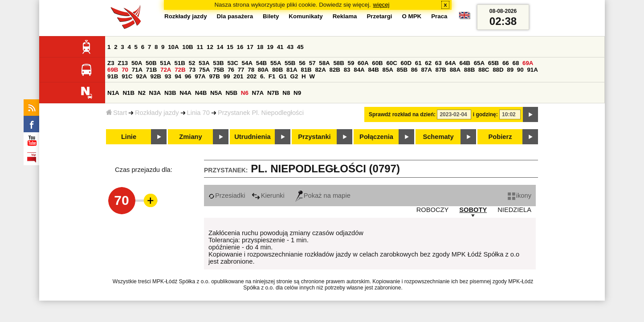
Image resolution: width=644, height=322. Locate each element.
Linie (129, 137)
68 (516, 63)
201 (238, 76)
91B (113, 76)
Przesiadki (227, 196)
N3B (170, 93)
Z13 (123, 63)
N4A (185, 93)
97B (214, 76)
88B (469, 70)
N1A (113, 93)
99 (227, 76)
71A (137, 70)
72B (180, 70)
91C (127, 76)
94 (178, 76)
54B (261, 63)
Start (116, 113)
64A (450, 63)
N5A (216, 93)
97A (200, 76)
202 (252, 76)
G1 (283, 76)
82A (320, 70)
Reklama (345, 16)
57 (312, 63)
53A (204, 63)
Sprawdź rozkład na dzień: (402, 114)
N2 (142, 93)
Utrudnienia (252, 137)
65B (493, 63)
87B (441, 70)
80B (277, 70)
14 (220, 47)
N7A (258, 93)
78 (251, 70)
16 (240, 47)
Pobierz (500, 137)
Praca (439, 16)
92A (141, 76)
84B (373, 70)
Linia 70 (198, 113)
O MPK (412, 16)
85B (402, 70)
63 (438, 63)
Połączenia (376, 137)
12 (210, 47)
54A (247, 63)
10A (173, 47)
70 (125, 70)
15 (230, 47)
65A (479, 63)
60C (391, 63)
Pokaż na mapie (323, 196)
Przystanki (314, 137)
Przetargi (379, 16)
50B (151, 63)
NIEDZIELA (514, 210)
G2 (294, 76)
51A (165, 63)
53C (232, 63)
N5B (231, 93)
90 (520, 70)
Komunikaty (306, 16)
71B (151, 70)
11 (200, 47)
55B (290, 63)
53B (218, 63)
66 (506, 63)
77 (241, 70)
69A (528, 63)
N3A (155, 93)
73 (192, 70)
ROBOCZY (432, 210)
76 (231, 70)
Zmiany (190, 137)
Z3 (111, 63)
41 (280, 47)
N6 (245, 93)
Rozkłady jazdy (157, 113)
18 (260, 47)
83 (347, 70)
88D (498, 70)
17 (250, 47)
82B (335, 70)
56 (302, 63)
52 (192, 63)
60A (363, 63)
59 (351, 63)
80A (263, 70)
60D (406, 63)
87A (426, 70)
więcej (381, 5)
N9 (297, 93)
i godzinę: (485, 114)
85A (388, 70)
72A (166, 70)
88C (484, 70)
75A (204, 70)
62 (428, 63)
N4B (201, 93)
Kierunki (268, 196)
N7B (273, 93)
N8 (286, 93)
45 (300, 47)
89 (510, 70)
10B (187, 47)
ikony (520, 196)
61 (418, 63)
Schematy (438, 137)
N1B (128, 93)
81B (306, 70)
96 (188, 76)
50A (137, 63)
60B (377, 63)
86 (414, 70)
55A (276, 63)
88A (455, 70)
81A (292, 70)
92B (155, 76)
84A (359, 70)
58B (338, 63)
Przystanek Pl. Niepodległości (261, 113)
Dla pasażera (235, 16)
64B (465, 63)
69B (113, 70)
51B (179, 63)
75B (219, 70)
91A (532, 70)
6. (263, 76)
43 (290, 47)
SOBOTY (473, 210)
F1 (272, 76)
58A (324, 63)
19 (270, 47)
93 (168, 76)
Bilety (271, 16)
